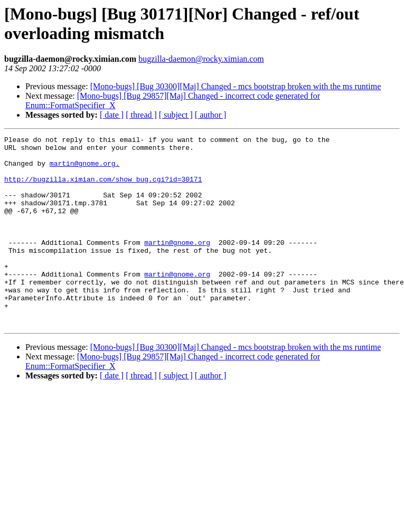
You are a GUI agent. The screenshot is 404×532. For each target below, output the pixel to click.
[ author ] (211, 115)
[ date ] (112, 115)
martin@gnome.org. (85, 169)
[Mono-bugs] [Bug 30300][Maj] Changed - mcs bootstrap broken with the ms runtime (236, 86)
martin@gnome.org (177, 264)
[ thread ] (141, 115)
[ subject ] (176, 115)
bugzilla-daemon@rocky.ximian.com (201, 59)
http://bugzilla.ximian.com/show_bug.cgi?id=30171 (103, 188)
